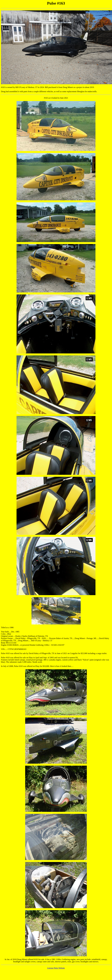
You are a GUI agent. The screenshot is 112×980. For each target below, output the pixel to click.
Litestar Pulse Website (56, 968)
